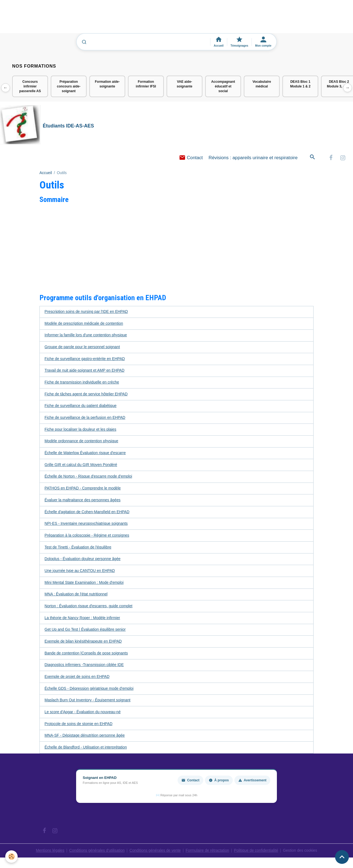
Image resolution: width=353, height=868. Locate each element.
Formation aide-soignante (107, 84)
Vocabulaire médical (262, 84)
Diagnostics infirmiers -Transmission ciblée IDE (85, 668)
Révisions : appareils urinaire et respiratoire (253, 158)
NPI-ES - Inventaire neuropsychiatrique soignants (87, 526)
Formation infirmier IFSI (146, 84)
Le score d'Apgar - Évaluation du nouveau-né (83, 716)
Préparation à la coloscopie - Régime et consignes (88, 538)
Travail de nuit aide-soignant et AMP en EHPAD (85, 372)
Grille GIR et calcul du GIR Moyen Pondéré (82, 467)
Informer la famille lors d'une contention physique (87, 336)
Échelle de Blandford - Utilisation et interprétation (87, 751)
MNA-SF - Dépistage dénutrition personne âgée (85, 739)
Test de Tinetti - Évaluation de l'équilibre (79, 550)
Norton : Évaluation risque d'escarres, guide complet (89, 609)
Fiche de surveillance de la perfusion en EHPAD (86, 419)
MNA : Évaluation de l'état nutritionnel (77, 597)
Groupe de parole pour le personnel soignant (83, 348)
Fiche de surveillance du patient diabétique (81, 407)
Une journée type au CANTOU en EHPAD (80, 573)
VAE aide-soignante (185, 84)
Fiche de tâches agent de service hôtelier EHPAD (87, 395)
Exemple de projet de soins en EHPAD (78, 680)
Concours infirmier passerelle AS (30, 86)
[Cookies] (12, 857)
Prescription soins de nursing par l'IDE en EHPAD (87, 312)
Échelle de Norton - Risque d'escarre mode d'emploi (89, 478)
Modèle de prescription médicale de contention (85, 324)
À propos (219, 784)
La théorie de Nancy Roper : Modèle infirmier (83, 621)
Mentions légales (48, 854)
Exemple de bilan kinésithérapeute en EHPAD (84, 645)
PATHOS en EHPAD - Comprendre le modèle (83, 490)
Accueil (46, 173)
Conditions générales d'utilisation (96, 854)
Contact (191, 158)
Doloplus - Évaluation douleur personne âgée (83, 561)
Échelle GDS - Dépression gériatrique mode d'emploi (90, 692)
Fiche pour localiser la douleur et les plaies (81, 431)
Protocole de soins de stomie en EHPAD (79, 728)
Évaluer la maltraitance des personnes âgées (83, 502)
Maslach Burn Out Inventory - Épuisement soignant (88, 704)
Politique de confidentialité (257, 854)
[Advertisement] (100, 19)
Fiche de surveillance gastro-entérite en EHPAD (85, 360)
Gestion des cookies (302, 854)
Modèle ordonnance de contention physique (82, 443)
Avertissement (252, 784)
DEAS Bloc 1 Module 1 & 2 (300, 84)
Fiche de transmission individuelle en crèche (83, 384)
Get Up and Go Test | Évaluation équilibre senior (86, 633)
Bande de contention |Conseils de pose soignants (87, 656)
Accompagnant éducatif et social (223, 86)
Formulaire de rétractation (208, 854)
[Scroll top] (342, 857)
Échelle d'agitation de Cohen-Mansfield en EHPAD (88, 514)
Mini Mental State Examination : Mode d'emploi (85, 585)
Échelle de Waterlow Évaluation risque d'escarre (86, 455)
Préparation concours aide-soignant (69, 86)
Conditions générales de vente (155, 854)
